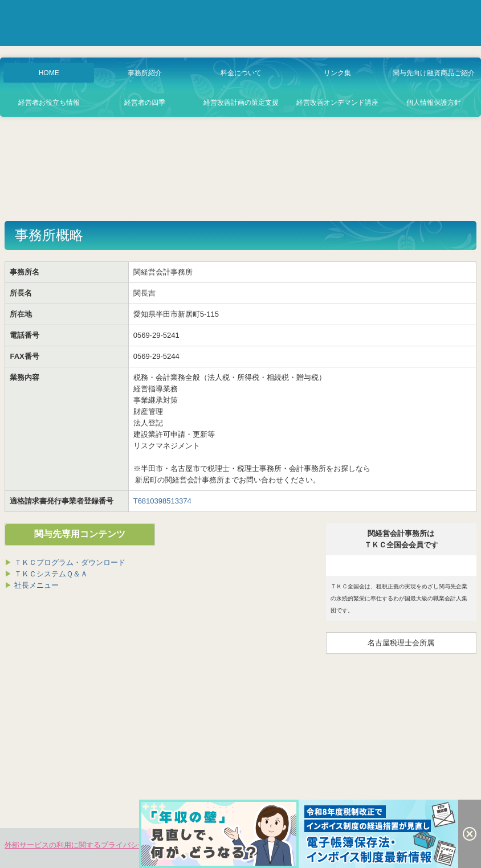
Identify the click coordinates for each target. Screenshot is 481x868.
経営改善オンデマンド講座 (337, 103)
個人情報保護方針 (434, 103)
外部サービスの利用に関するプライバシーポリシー (90, 845)
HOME (49, 73)
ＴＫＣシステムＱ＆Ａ (46, 574)
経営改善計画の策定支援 (241, 103)
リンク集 (337, 73)
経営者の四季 (145, 103)
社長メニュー (32, 585)
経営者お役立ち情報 (49, 103)
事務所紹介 (145, 73)
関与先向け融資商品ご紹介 (434, 73)
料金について (241, 73)
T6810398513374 (162, 501)
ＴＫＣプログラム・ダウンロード (70, 562)
